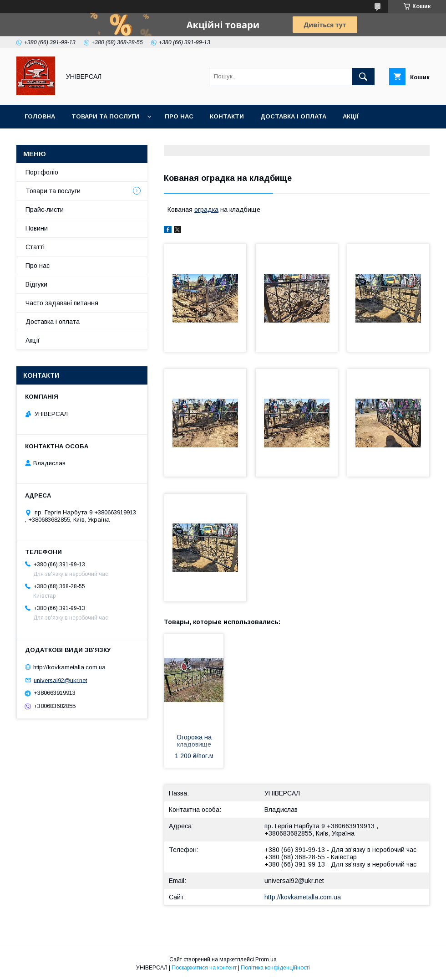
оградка (206, 210)
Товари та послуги (105, 116)
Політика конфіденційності (275, 968)
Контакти (227, 116)
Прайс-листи (45, 210)
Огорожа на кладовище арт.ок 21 (194, 742)
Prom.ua (266, 959)
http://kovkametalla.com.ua (303, 897)
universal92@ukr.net (294, 881)
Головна (40, 116)
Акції (351, 116)
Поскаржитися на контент (204, 968)
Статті (35, 247)
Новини (37, 228)
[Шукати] (363, 77)
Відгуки (36, 284)
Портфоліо (42, 172)
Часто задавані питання (62, 303)
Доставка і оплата (293, 116)
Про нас (179, 116)
